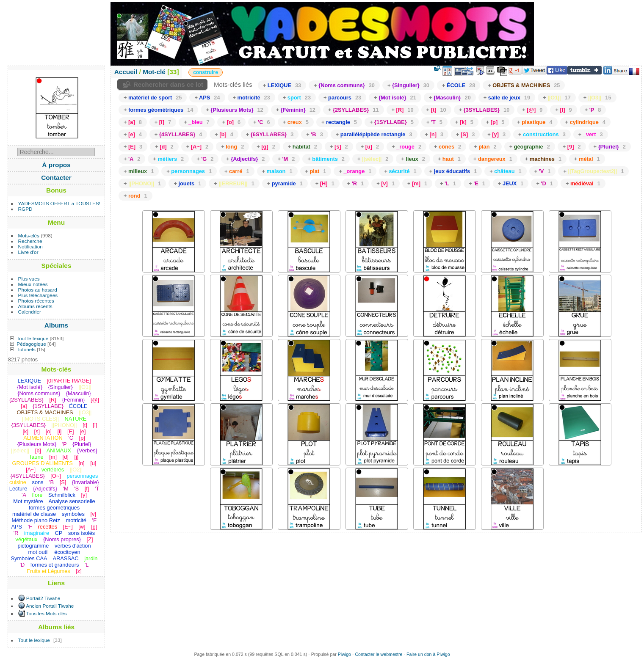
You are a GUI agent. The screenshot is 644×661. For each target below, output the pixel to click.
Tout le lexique (32, 338)
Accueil (126, 72)
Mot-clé (154, 72)
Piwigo (344, 654)
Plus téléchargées (38, 295)
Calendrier (30, 312)
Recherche (30, 241)
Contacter (56, 178)
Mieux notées (33, 284)
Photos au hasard (38, 290)
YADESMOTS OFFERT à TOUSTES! (59, 203)
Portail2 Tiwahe (43, 598)
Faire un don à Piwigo (428, 654)
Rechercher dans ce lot (168, 84)
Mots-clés (29, 235)
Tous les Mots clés (47, 613)
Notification (30, 246)
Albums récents (35, 306)
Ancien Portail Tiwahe (50, 606)
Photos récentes (36, 301)
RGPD (25, 209)
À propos (56, 165)
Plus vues (29, 279)
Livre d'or (28, 252)
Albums (56, 325)
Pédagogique (31, 344)
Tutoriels (26, 349)
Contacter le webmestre (379, 654)
